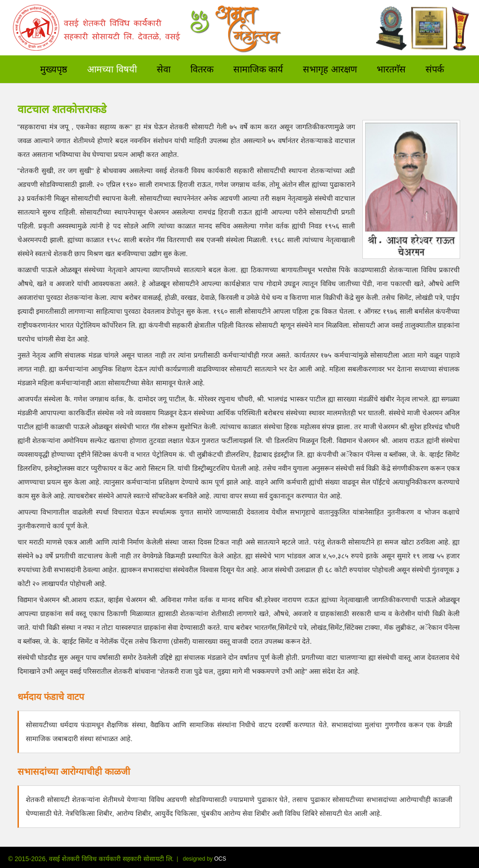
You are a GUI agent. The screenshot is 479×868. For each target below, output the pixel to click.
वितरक (202, 68)
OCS (220, 859)
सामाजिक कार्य (258, 68)
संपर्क (435, 68)
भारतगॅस (391, 68)
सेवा (164, 68)
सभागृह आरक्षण (330, 68)
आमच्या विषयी (112, 68)
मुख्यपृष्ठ (54, 68)
